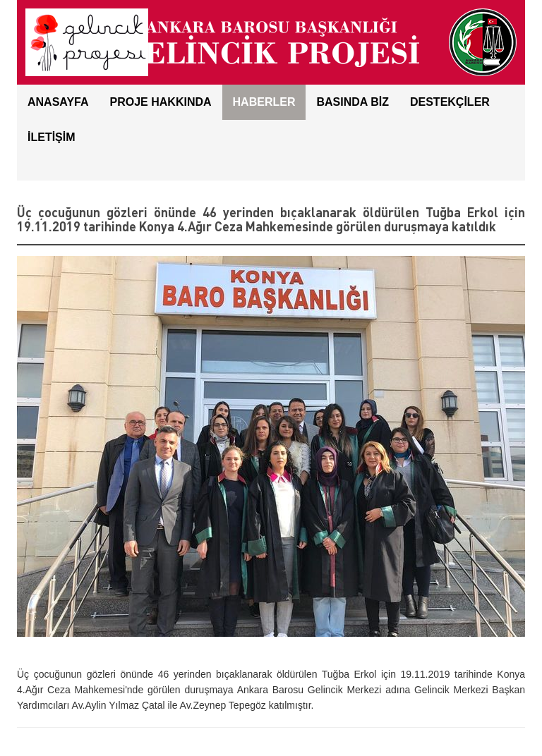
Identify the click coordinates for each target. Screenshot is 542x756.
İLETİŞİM (52, 137)
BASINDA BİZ (353, 102)
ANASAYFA (58, 102)
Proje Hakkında (161, 102)
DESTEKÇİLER (450, 102)
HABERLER (264, 102)
